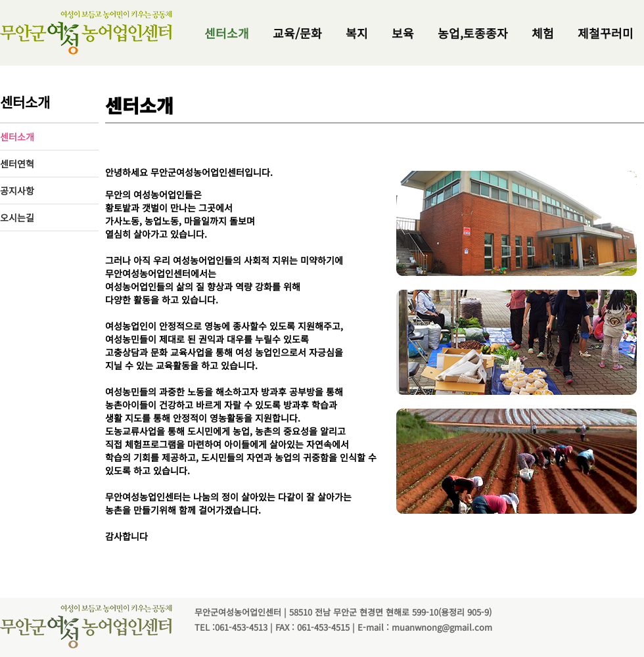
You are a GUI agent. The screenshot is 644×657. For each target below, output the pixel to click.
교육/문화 (297, 33)
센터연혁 (17, 164)
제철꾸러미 (606, 33)
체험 (543, 33)
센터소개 (227, 33)
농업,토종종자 (473, 33)
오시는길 (17, 217)
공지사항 (17, 191)
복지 (357, 33)
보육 (403, 33)
